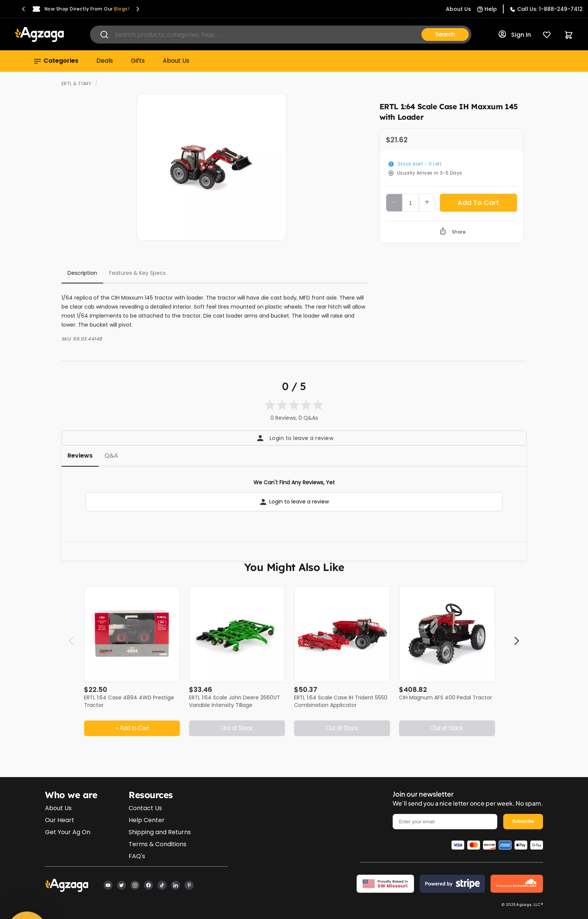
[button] (24, 9)
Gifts (138, 61)
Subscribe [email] (523, 821)
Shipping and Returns (160, 832)
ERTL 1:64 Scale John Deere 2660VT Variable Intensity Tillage (235, 701)
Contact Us (145, 808)
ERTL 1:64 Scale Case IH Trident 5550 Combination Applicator (341, 701)
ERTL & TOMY (76, 84)
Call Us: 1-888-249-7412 (550, 9)
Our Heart (60, 820)
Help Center (147, 820)
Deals (105, 61)
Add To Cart (478, 203)
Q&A (111, 456)
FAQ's (137, 856)
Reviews (80, 456)
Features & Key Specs (137, 273)
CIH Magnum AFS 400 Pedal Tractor (445, 698)
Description (82, 273)
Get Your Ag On (68, 832)
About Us (176, 61)
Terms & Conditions (157, 844)
